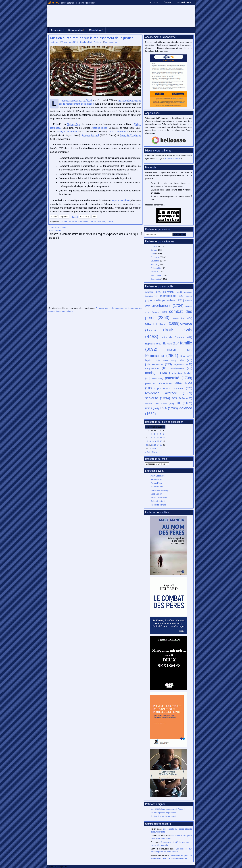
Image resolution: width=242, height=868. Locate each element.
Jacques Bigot (99, 128)
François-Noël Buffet (68, 132)
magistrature (108, 221)
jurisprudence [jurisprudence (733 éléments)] (159, 364)
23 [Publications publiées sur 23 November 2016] (155, 445)
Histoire (154, 264)
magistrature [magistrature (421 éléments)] (156, 368)
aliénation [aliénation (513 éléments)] (172, 292)
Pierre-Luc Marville (159, 498)
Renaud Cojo (156, 479)
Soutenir (172, 158)
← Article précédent (57, 228)
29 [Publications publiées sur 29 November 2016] (152, 449)
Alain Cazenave (158, 476)
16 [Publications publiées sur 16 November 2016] (155, 441)
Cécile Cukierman (117, 132)
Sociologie (155, 279)
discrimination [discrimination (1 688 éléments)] (162, 323)
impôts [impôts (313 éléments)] (152, 360)
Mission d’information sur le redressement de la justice (92, 38)
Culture (154, 250)
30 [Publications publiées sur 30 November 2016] (155, 449)
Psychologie (156, 275)
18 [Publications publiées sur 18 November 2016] (161, 441)
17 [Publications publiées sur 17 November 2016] (158, 441)
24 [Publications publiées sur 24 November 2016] (158, 445)
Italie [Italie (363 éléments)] (186, 360)
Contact (167, 2)
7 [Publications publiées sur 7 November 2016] (149, 438)
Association (56, 30)
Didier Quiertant (158, 501)
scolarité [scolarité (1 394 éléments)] (158, 398)
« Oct (148, 452)
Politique (97, 42)
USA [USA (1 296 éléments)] (169, 408)
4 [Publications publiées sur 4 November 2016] (160, 434)
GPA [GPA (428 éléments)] (186, 356)
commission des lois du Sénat (76, 100)
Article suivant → (56, 231)
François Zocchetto (130, 135)
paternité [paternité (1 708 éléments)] (179, 378)
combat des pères (69, 221)
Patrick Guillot (157, 487)
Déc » (154, 452)
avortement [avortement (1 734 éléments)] (168, 306)
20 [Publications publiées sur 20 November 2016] (147, 445)
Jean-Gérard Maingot (160, 490)
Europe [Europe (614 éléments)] (171, 344)
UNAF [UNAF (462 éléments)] (152, 408)
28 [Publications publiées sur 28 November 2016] (150, 449)
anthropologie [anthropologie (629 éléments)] (172, 296)
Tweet (75, 217)
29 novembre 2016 (69, 42)
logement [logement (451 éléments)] (183, 364)
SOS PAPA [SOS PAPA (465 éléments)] (182, 398)
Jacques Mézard (90, 135)
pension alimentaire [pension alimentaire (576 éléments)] (163, 383)
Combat (84, 42)
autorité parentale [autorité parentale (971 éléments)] (167, 300)
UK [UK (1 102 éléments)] (184, 403)
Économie (155, 257)
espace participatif (121, 200)
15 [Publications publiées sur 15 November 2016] (152, 441)
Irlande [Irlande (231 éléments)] (169, 360)
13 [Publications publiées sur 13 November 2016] (147, 441)
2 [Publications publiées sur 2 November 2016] (155, 434)
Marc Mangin (156, 494)
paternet (55, 42)
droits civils (96, 221)
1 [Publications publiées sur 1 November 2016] (152, 434)
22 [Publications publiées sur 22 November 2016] (152, 445)
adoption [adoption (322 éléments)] (153, 292)
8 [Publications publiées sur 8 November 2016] (152, 438)
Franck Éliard (157, 483)
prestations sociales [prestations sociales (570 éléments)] (175, 388)
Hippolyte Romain (159, 505)
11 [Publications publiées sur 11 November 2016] (161, 438)
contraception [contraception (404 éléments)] (181, 318)
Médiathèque (95, 30)
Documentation (76, 30)
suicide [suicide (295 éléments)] (152, 404)
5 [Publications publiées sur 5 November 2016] (163, 434)
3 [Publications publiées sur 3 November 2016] (158, 434)
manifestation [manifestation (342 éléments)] (181, 368)
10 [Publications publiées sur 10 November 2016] (158, 438)
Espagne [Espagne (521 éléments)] (154, 344)
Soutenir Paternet (184, 2)
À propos (154, 2)
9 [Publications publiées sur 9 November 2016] (155, 438)
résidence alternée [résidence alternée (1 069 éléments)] (169, 393)
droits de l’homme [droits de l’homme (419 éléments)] (176, 337)
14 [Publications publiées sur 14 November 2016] (150, 441)
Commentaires (110, 42)
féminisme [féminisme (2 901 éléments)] (162, 356)
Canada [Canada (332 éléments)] (159, 312)
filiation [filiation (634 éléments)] (180, 350)
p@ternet (53, 2)
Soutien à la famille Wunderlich (164, 816)
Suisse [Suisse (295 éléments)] (167, 404)
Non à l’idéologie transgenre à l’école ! (168, 809)
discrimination (84, 221)
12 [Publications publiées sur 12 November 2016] (164, 438)
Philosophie (156, 268)
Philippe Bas (73, 124)
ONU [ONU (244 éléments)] (158, 379)
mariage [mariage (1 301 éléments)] (158, 373)
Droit (90, 42)
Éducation (155, 261)
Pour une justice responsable (164, 813)
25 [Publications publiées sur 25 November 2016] (161, 445)
